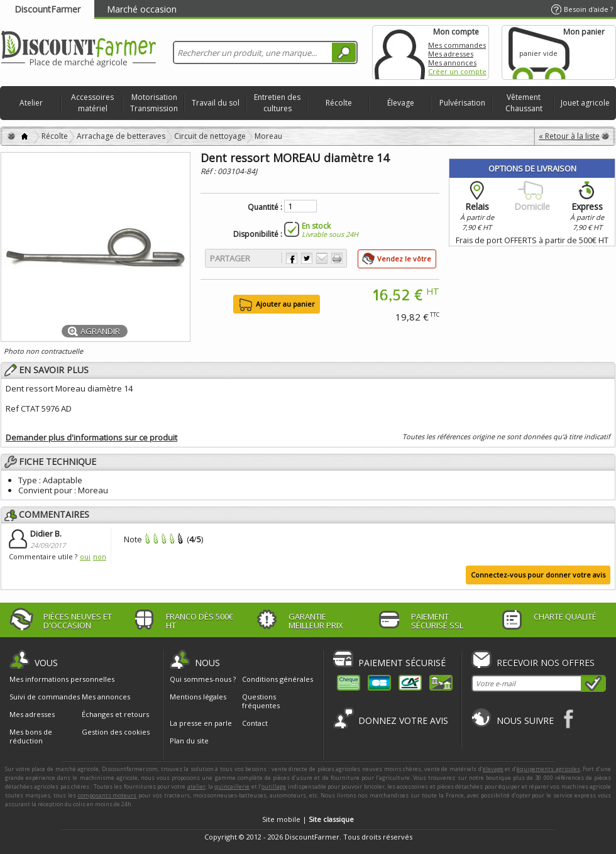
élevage (493, 769)
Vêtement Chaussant (524, 103)
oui (85, 556)
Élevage (401, 103)
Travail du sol (216, 103)
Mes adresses (451, 54)
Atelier (31, 103)
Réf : (209, 171)
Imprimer (337, 258)
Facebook (569, 719)
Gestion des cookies (116, 732)
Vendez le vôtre (404, 259)
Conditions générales (278, 679)
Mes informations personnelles (62, 679)
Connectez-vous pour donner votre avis (538, 575)
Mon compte (400, 52)
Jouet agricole (585, 103)
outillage (274, 786)
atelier (196, 786)
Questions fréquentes (261, 701)
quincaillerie (232, 786)
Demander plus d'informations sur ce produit (91, 437)
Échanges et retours (115, 714)
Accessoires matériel (92, 103)
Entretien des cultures (277, 103)
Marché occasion (142, 9)
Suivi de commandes (45, 697)
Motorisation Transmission (154, 103)
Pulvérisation (462, 103)
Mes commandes (457, 45)
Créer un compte (457, 71)
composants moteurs (107, 795)
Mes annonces (452, 63)
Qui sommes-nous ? (203, 679)
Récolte (339, 103)
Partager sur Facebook (292, 258)
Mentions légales (198, 697)
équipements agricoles (548, 769)
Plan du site (189, 741)
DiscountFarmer (47, 9)
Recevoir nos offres (546, 663)
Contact (255, 723)
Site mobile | (308, 819)
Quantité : (265, 207)
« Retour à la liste (569, 136)
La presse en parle (201, 723)
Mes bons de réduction (31, 736)
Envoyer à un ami (322, 258)
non (100, 556)
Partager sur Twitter (307, 258)
